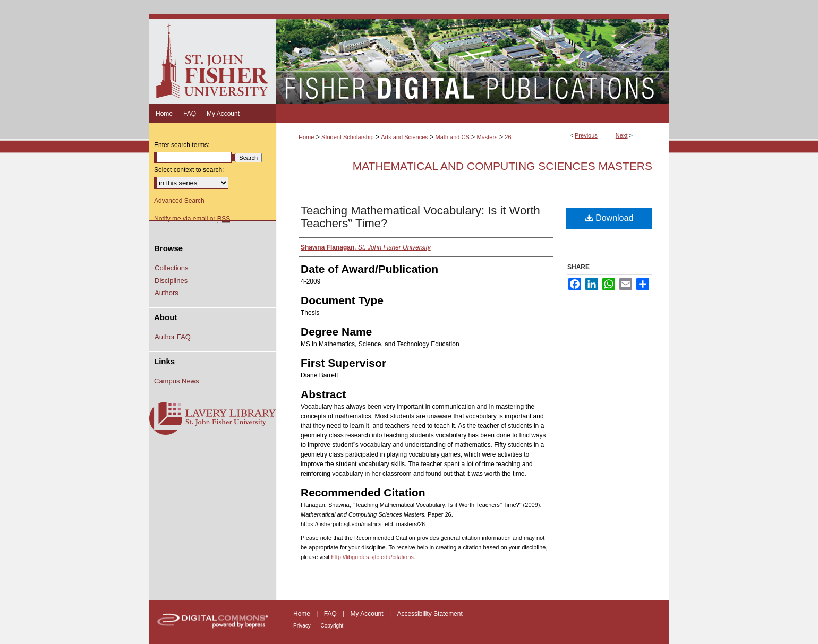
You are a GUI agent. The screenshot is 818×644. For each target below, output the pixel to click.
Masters (487, 137)
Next (622, 135)
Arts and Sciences (404, 137)
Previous (586, 135)
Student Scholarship (347, 137)
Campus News (177, 381)
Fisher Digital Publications (472, 59)
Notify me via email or (192, 219)
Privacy (303, 626)
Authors (167, 293)
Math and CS (453, 137)
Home (306, 137)
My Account (368, 614)
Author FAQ (173, 337)
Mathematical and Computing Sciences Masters (502, 166)
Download (610, 218)
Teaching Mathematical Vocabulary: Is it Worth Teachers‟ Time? (420, 217)
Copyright (332, 626)
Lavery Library (212, 419)
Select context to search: (189, 170)
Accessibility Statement (429, 614)
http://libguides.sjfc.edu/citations (372, 557)
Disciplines (171, 281)
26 (508, 137)
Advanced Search (179, 201)
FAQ (331, 614)
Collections (172, 268)
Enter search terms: (182, 145)
